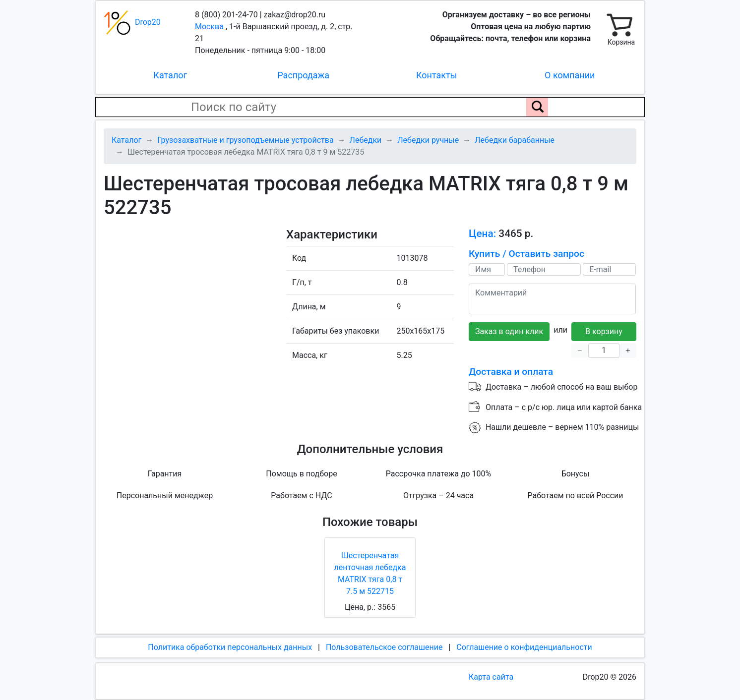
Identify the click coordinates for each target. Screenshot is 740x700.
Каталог (170, 75)
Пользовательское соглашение (384, 647)
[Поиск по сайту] (537, 107)
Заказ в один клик (509, 331)
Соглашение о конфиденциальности (524, 647)
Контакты (437, 75)
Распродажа (303, 75)
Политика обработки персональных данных (230, 647)
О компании (570, 75)
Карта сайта (491, 677)
